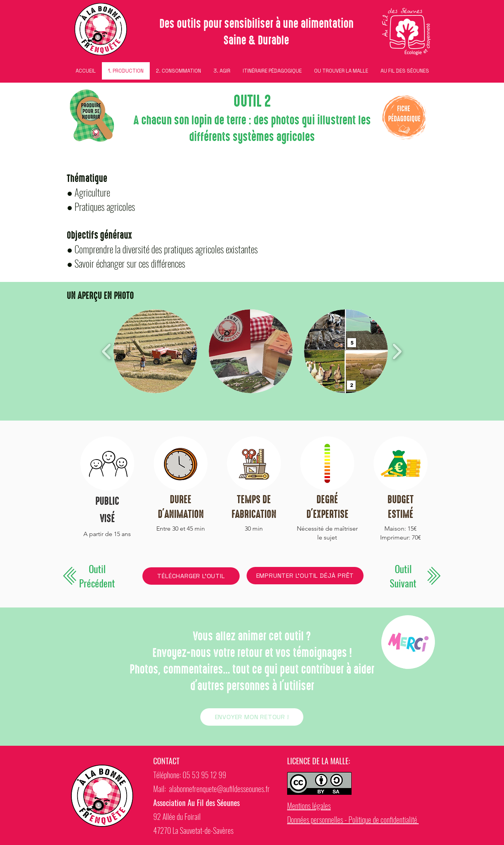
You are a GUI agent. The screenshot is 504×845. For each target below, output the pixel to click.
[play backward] (107, 351)
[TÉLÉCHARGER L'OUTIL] (191, 576)
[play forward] (397, 351)
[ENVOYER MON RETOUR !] (252, 717)
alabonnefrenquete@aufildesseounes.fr (219, 789)
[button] (155, 351)
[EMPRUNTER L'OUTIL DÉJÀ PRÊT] (305, 576)
